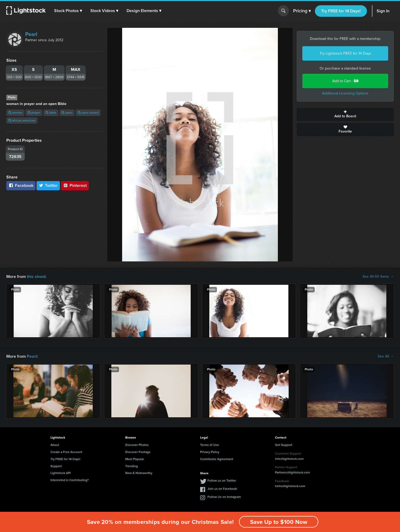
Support (56, 466)
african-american (22, 120)
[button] (68, 11)
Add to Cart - (345, 81)
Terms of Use (210, 445)
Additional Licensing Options (345, 93)
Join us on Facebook (222, 489)
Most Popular (135, 459)
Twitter (48, 185)
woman (15, 113)
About (55, 445)
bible (51, 113)
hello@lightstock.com (290, 486)
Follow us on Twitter (222, 481)
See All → (386, 356)
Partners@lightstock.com (292, 472)
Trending (132, 466)
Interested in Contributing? (70, 480)
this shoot (36, 276)
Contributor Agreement (217, 459)
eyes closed (88, 113)
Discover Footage (138, 452)
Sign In (383, 11)
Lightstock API (61, 473)
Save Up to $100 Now (279, 522)
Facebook (21, 185)
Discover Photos (137, 445)
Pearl (31, 34)
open (67, 113)
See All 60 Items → (378, 277)
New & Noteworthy (139, 473)
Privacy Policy (210, 452)
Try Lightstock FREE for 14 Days (345, 53)
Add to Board (345, 114)
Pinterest (75, 185)
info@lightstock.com (289, 459)
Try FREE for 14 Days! (341, 11)
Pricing (302, 11)
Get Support (284, 445)
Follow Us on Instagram (224, 497)
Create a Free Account (66, 452)
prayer (34, 113)
